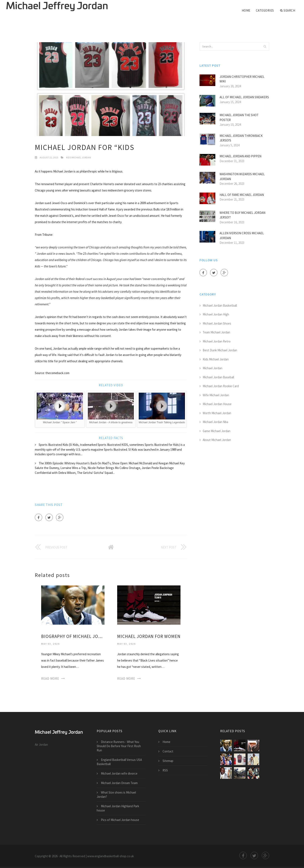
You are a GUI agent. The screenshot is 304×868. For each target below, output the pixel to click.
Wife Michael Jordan (216, 395)
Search (288, 11)
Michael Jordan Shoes (217, 323)
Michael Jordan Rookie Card (221, 386)
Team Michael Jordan (216, 332)
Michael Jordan (212, 368)
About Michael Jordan (217, 440)
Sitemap (168, 761)
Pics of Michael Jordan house (120, 820)
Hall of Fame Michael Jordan (242, 195)
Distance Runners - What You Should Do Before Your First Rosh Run (119, 746)
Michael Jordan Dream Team (119, 783)
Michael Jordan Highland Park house (118, 808)
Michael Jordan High (216, 314)
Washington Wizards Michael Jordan (242, 177)
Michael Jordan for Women (149, 636)
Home (246, 10)
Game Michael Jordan (216, 431)
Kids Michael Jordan (79, 157)
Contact (168, 751)
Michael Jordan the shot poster (239, 117)
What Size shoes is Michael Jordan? (116, 795)
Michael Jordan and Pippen (240, 156)
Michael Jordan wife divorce (119, 773)
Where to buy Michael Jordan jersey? (242, 215)
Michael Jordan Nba (215, 422)
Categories (265, 10)
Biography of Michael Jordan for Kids (73, 636)
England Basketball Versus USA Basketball (119, 762)
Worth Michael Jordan (217, 413)
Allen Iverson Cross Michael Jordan (242, 236)
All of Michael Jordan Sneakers (244, 97)
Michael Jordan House (217, 404)
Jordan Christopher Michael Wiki (242, 79)
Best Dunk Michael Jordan (220, 350)
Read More (50, 679)
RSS (165, 770)
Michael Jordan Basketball (220, 305)
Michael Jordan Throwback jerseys (241, 138)
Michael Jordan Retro (217, 341)
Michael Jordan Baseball (218, 377)
